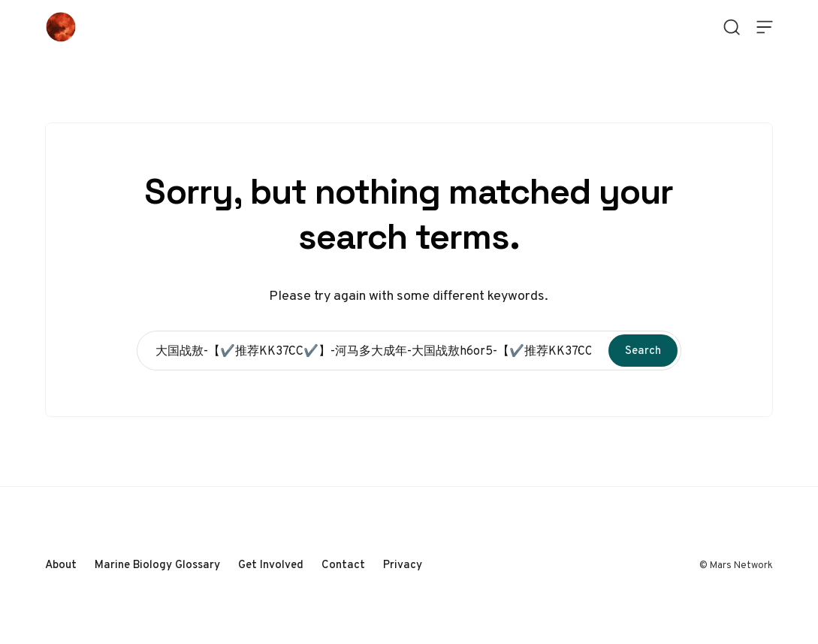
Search (643, 350)
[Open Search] (732, 27)
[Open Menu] (765, 27)
